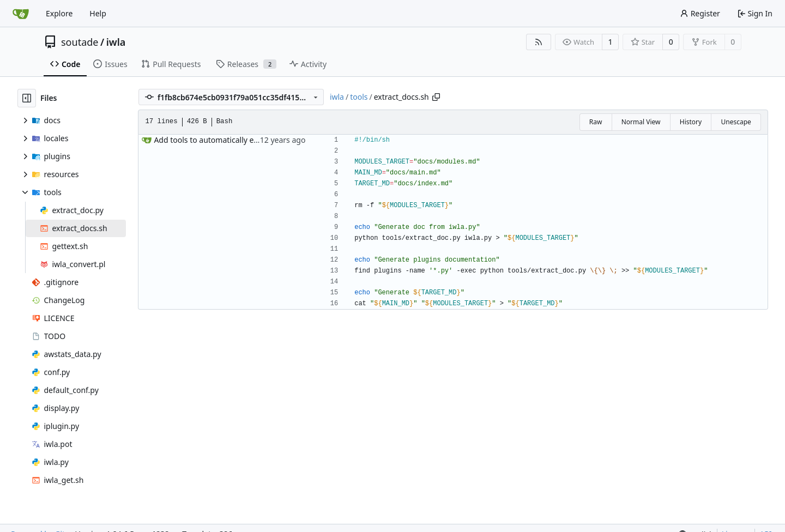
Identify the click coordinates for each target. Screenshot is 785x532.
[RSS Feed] (539, 42)
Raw (596, 122)
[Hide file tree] (27, 98)
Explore (59, 13)
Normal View (641, 122)
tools (359, 97)
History (691, 122)
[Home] (21, 14)
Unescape (736, 122)
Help (98, 13)
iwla (116, 42)
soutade (80, 42)
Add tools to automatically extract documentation (242, 140)
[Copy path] (436, 97)
